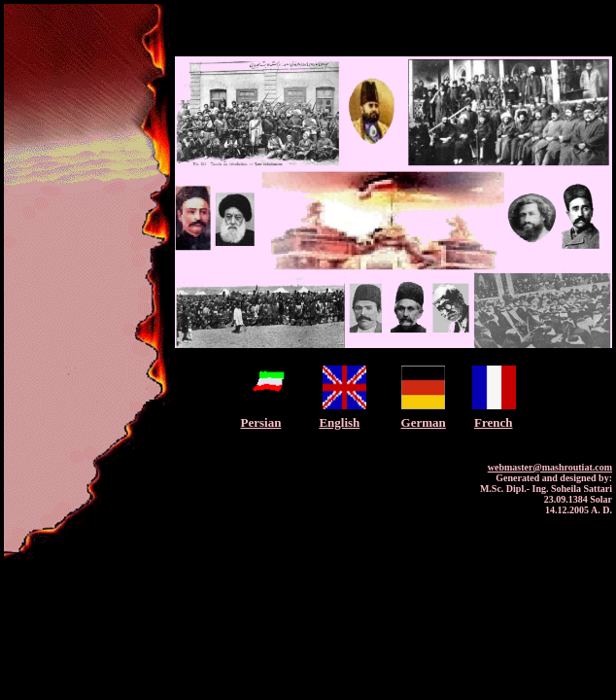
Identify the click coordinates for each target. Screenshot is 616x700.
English (339, 422)
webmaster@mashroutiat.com (550, 467)
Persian (260, 422)
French (493, 422)
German (424, 422)
